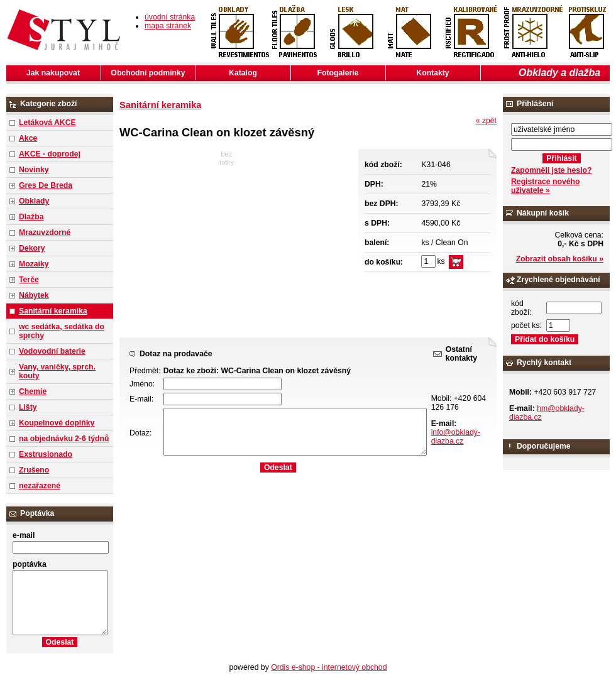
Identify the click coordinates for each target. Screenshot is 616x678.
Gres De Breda (46, 185)
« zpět (486, 121)
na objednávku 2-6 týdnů (64, 439)
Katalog (243, 73)
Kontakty (432, 73)
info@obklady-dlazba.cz (456, 437)
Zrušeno (34, 470)
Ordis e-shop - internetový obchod (329, 667)
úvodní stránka (170, 17)
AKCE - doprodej (50, 154)
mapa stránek (168, 26)
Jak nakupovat (53, 73)
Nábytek (34, 295)
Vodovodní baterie (52, 351)
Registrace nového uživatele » (545, 186)
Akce (28, 138)
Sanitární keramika (53, 311)
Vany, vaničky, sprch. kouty (57, 371)
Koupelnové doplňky (57, 423)
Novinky (34, 170)
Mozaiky (34, 264)
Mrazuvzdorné (45, 232)
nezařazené (40, 486)
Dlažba (31, 217)
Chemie (33, 391)
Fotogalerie (338, 73)
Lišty (28, 407)
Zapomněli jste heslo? (552, 170)
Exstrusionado (46, 454)
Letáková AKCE (47, 123)
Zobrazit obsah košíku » (560, 259)
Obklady (34, 201)
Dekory (32, 248)
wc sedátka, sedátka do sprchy (62, 331)
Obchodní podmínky (148, 73)
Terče (29, 280)
